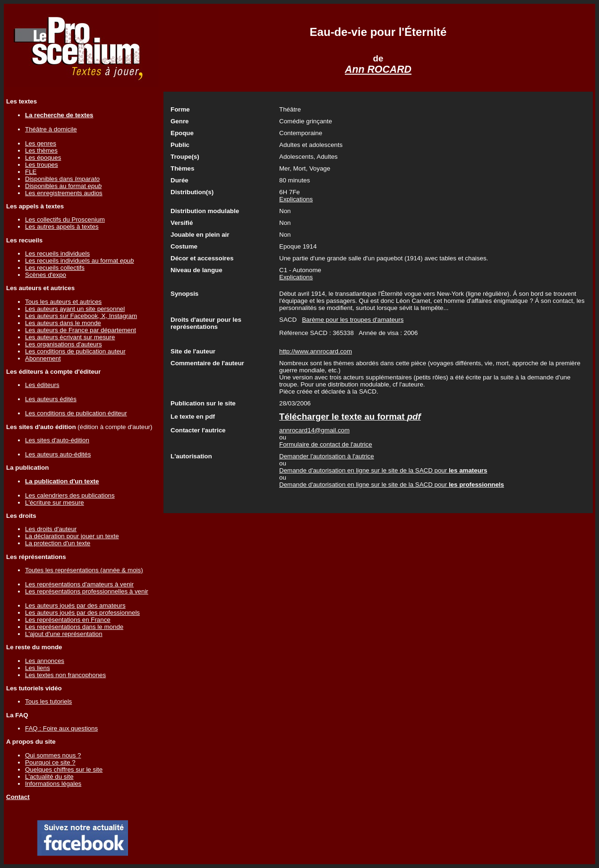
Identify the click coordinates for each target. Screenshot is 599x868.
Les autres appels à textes (62, 227)
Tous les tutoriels (48, 701)
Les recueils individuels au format (79, 261)
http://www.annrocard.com (316, 351)
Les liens (38, 668)
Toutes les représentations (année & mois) (84, 570)
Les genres (41, 143)
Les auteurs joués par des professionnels (82, 613)
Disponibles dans (62, 179)
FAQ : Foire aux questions (61, 728)
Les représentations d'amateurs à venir (79, 584)
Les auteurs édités (51, 399)
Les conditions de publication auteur (75, 351)
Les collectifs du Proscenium (65, 219)
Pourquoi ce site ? (50, 762)
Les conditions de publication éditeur (76, 413)
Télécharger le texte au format (350, 417)
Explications (296, 199)
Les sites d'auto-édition (57, 440)
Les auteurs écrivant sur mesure (70, 337)
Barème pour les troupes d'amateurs (353, 320)
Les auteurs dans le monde (63, 323)
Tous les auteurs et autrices (63, 302)
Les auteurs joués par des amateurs (75, 606)
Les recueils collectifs (55, 268)
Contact (18, 797)
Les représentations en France (68, 620)
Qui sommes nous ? (53, 755)
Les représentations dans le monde (74, 627)
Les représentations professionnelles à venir (87, 591)
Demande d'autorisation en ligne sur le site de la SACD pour (383, 470)
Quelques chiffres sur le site (64, 769)
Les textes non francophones (65, 675)
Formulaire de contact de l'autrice (326, 444)
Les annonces (45, 661)
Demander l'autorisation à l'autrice (327, 456)
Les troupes (42, 165)
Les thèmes (41, 150)
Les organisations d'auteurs (64, 344)
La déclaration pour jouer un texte (72, 536)
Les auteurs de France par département (81, 330)
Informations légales (53, 784)
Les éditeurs (42, 385)
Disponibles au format (63, 186)
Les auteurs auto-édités (58, 454)
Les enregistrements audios (64, 193)
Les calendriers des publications (70, 495)
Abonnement (43, 358)
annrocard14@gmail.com (314, 430)
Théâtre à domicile (51, 129)
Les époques (43, 158)
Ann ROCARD (378, 69)
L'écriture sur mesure (55, 503)
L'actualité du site (49, 777)
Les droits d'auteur (51, 529)
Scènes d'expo (46, 275)
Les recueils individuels (57, 254)
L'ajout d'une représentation (64, 634)
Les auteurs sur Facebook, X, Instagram (81, 316)
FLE (31, 172)
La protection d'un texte (58, 543)
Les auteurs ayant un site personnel (75, 309)
